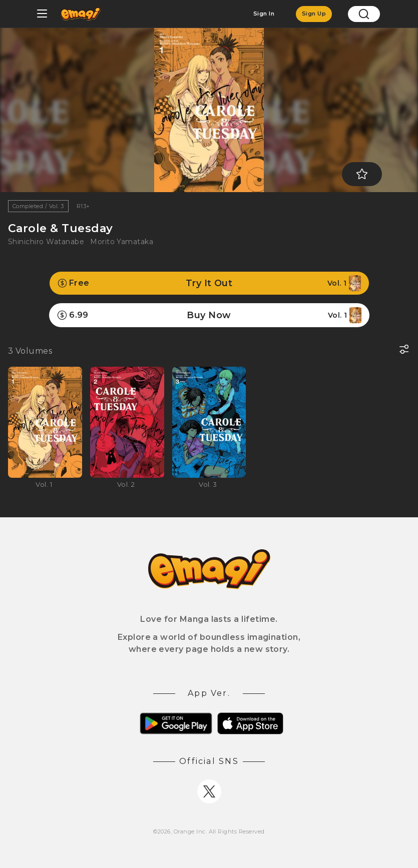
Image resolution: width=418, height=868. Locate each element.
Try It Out (209, 283)
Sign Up (314, 14)
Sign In (264, 14)
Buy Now (209, 315)
